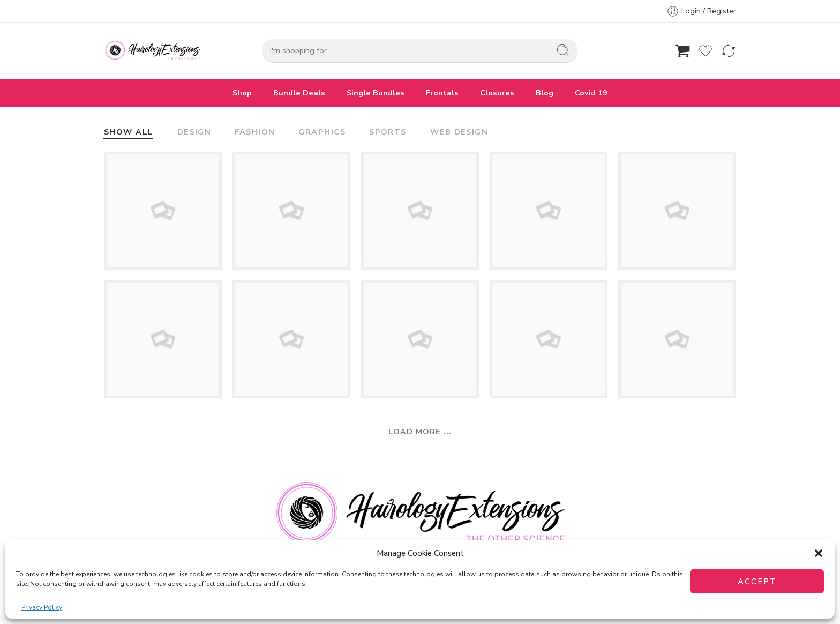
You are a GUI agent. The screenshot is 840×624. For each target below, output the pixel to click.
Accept (757, 582)
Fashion (255, 133)
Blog (545, 93)
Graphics (322, 133)
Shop (242, 93)
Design (194, 133)
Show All (129, 133)
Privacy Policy (42, 607)
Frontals (442, 93)
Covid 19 (591, 93)
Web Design (459, 133)
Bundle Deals (299, 93)
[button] (819, 553)
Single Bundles (376, 93)
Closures (497, 93)
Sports (388, 133)
